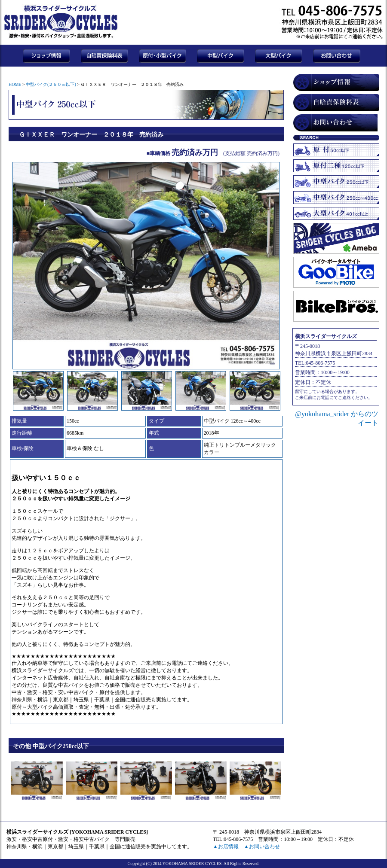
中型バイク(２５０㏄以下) (51, 84)
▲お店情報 (226, 847)
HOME (15, 84)
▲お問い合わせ (262, 847)
